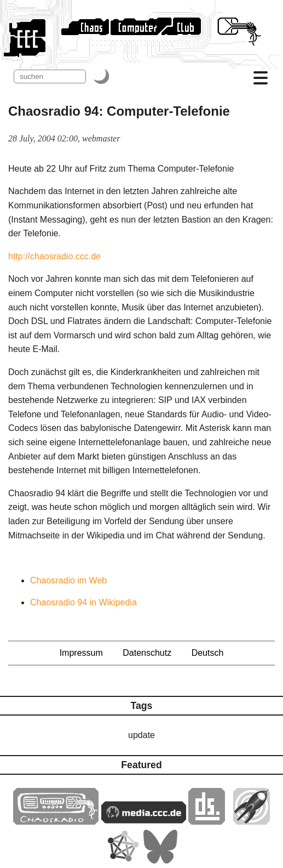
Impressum (81, 653)
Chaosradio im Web (68, 580)
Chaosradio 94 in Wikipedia (83, 602)
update (141, 735)
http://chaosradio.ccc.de (54, 256)
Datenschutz (147, 653)
